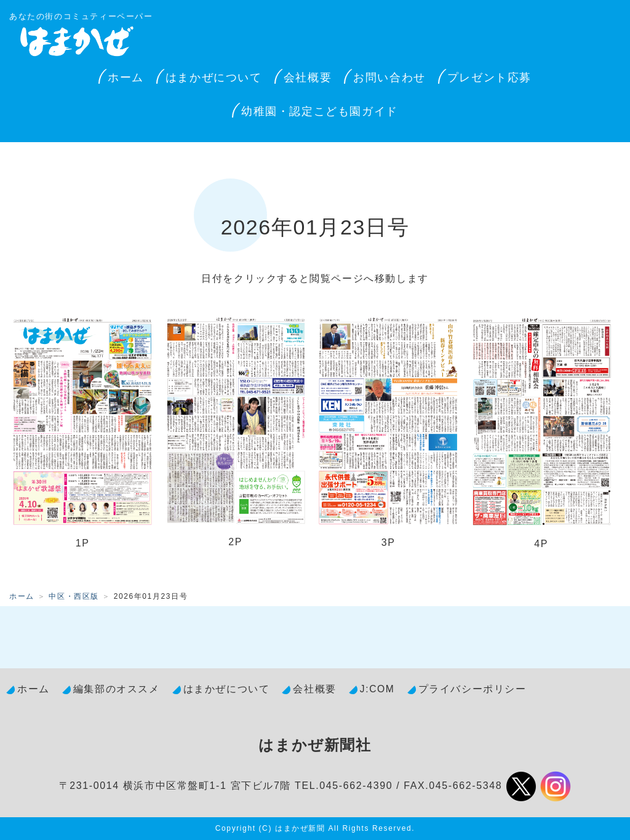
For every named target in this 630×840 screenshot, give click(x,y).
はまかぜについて (214, 78)
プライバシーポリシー (472, 689)
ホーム (126, 78)
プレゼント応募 (489, 78)
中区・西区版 (74, 596)
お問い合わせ (389, 78)
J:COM (377, 689)
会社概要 (308, 78)
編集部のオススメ (117, 689)
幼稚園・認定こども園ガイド (320, 111)
